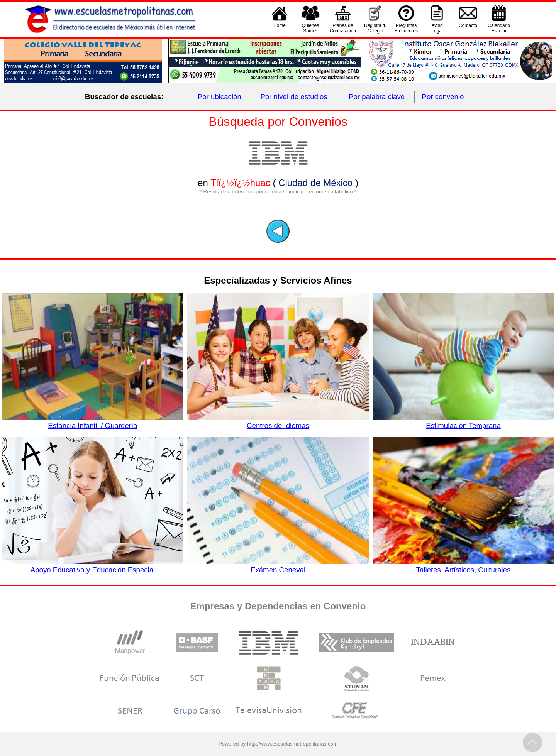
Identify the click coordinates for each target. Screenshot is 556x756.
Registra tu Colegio (375, 28)
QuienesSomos (311, 28)
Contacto (468, 28)
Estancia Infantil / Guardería (93, 421)
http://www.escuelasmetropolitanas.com (292, 744)
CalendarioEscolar (499, 28)
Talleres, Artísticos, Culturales (463, 566)
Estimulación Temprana (463, 421)
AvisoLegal (437, 28)
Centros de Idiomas (278, 421)
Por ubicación (220, 97)
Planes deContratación (343, 28)
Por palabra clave (377, 97)
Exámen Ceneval (278, 566)
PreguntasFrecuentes (406, 28)
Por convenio (443, 97)
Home (280, 28)
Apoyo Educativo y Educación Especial (93, 566)
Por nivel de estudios (294, 97)
